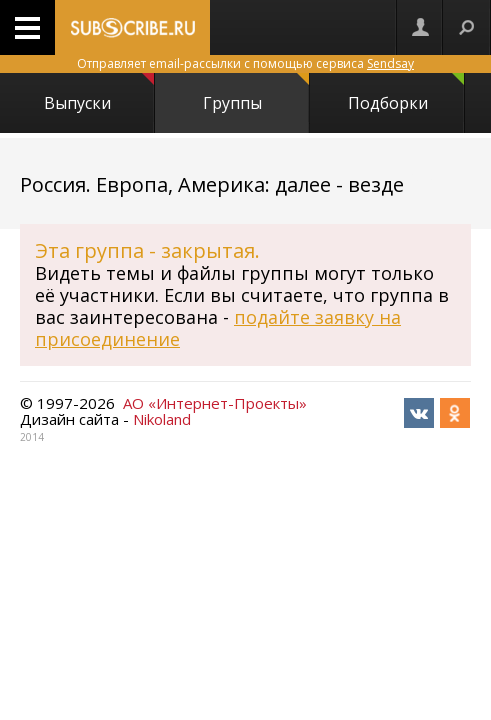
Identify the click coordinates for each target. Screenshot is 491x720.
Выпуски (99, 93)
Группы (256, 93)
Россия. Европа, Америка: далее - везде (212, 184)
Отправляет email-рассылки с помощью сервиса (245, 63)
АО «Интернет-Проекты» (215, 403)
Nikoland (162, 419)
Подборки (406, 93)
